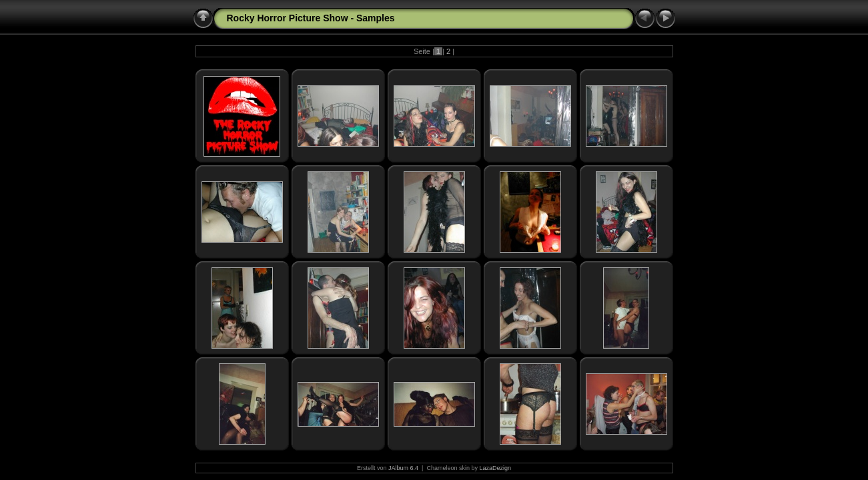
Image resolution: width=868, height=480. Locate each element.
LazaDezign (495, 468)
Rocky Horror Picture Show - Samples (311, 18)
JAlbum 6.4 (403, 468)
